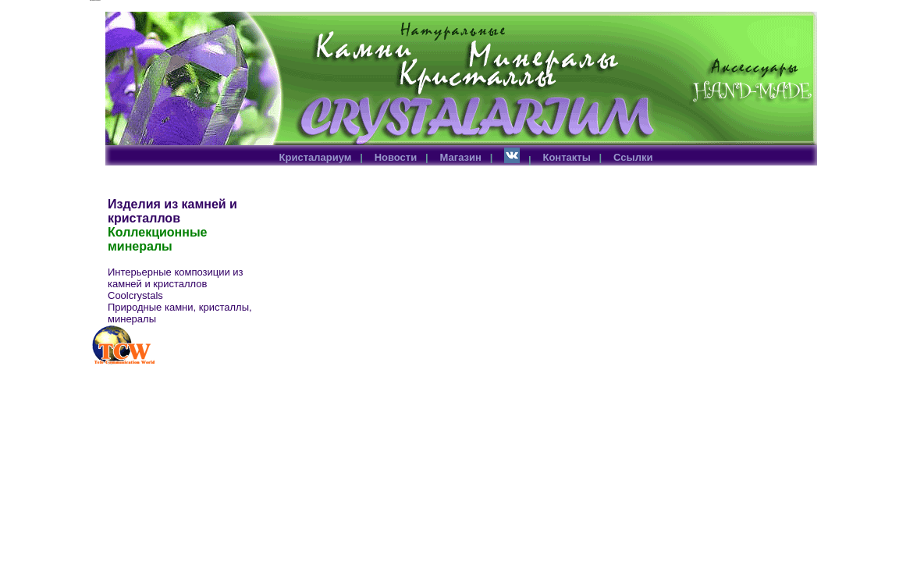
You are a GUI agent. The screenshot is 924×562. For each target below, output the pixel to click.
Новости (396, 157)
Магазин (461, 157)
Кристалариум (316, 157)
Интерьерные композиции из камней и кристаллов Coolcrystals (176, 284)
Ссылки (633, 157)
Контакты (566, 157)
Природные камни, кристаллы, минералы (180, 313)
